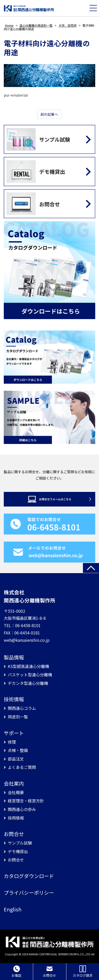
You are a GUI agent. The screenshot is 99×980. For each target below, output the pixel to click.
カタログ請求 (83, 972)
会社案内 (14, 783)
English (13, 909)
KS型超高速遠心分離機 (28, 666)
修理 (12, 742)
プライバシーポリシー (29, 893)
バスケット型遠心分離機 (30, 675)
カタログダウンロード (29, 876)
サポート (14, 733)
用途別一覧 (18, 717)
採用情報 (16, 818)
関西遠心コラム (22, 708)
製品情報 (14, 657)
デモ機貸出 (18, 851)
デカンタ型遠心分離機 (28, 683)
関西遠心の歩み (22, 809)
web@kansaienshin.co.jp (27, 640)
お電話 (16, 972)
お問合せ (14, 834)
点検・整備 (18, 750)
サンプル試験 (20, 843)
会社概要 (16, 792)
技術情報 (14, 699)
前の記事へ (49, 114)
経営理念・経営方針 (26, 801)
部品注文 (16, 759)
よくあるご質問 (22, 767)
